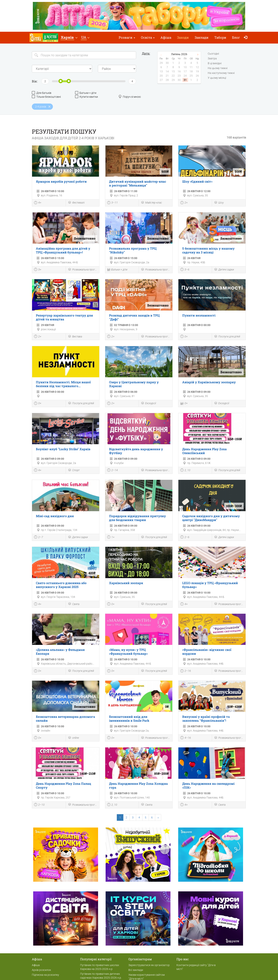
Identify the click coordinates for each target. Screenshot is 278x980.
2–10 (39, 805)
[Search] (84, 55)
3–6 (185, 270)
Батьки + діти (86, 93)
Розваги (127, 37)
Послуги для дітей (227, 337)
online (73, 738)
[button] (69, 38)
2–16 (186, 671)
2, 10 (185, 471)
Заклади (202, 37)
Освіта (148, 37)
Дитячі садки (224, 270)
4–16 (186, 738)
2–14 (112, 471)
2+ (184, 203)
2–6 (185, 538)
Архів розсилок (41, 970)
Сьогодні (213, 54)
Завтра (212, 59)
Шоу (219, 203)
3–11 (112, 203)
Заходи (183, 37)
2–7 (39, 538)
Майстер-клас (151, 203)
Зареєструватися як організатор (149, 965)
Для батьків (42, 93)
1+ (111, 538)
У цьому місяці (217, 78)
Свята (74, 604)
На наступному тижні (221, 73)
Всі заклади (136, 970)
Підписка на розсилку (45, 975)
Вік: (35, 81)
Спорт (74, 470)
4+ (38, 203)
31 (185, 80)
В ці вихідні (215, 63)
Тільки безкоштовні (46, 97)
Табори (220, 37)
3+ (38, 270)
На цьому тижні (218, 68)
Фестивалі (76, 203)
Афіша (166, 37)
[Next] (158, 817)
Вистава (75, 337)
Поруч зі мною (130, 97)
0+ (184, 337)
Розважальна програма (83, 270)
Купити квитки (86, 97)
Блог (236, 37)
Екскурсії (148, 404)
